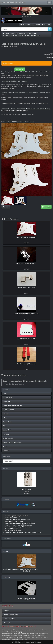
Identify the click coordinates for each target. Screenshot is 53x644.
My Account (46, 25)
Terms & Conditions (9, 619)
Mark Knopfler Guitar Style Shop (13, 2)
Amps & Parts (7, 422)
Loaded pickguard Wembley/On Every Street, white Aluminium (22, 35)
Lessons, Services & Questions (12, 442)
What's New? (7, 577)
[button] (5, 11)
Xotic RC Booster (26, 489)
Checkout (36, 25)
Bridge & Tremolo (8, 410)
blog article (10, 114)
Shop (8, 34)
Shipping (6, 611)
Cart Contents (25, 25)
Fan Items (6, 434)
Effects (5, 426)
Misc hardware (7, 430)
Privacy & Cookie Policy (11, 615)
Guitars (5, 394)
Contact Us (7, 623)
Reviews (6, 207)
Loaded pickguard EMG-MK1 (26, 598)
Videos (5, 446)
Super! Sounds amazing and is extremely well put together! (20, 569)
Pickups (6, 414)
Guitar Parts (14, 34)
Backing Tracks (7, 398)
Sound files (6, 450)
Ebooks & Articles (8, 438)
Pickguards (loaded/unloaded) (28, 34)
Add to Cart (20, 69)
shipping (51, 57)
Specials (5, 469)
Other (5, 418)
